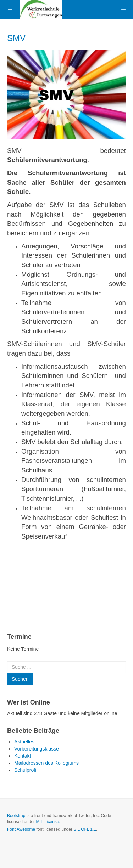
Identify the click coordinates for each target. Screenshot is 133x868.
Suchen (7, 661)
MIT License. (48, 822)
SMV (16, 38)
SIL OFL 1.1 (85, 829)
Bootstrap (16, 816)
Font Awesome (21, 829)
